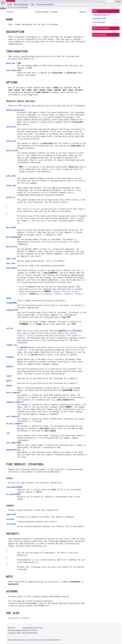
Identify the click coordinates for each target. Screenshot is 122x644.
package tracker (99, 18)
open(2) (21, 155)
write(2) (37, 209)
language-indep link (101, 15)
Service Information (45, 4)
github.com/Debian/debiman (30, 640)
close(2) (23, 294)
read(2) (58, 169)
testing (10, 8)
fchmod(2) (68, 294)
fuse (15, 8)
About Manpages (21, 4)
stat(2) (73, 333)
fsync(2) (75, 291)
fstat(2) (58, 294)
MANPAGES (11, 1)
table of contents (101, 28)
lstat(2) (21, 335)
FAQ (33, 4)
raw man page (99, 22)
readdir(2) (76, 335)
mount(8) (26, 618)
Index (10, 4)
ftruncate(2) (46, 294)
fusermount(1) (54, 582)
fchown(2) (79, 294)
